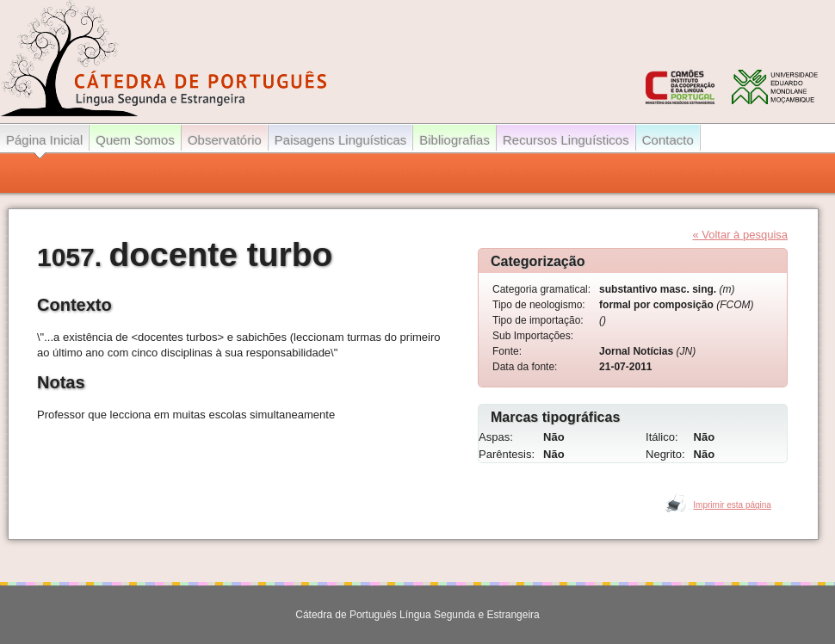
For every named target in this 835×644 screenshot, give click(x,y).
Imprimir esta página (732, 505)
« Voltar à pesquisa (740, 235)
